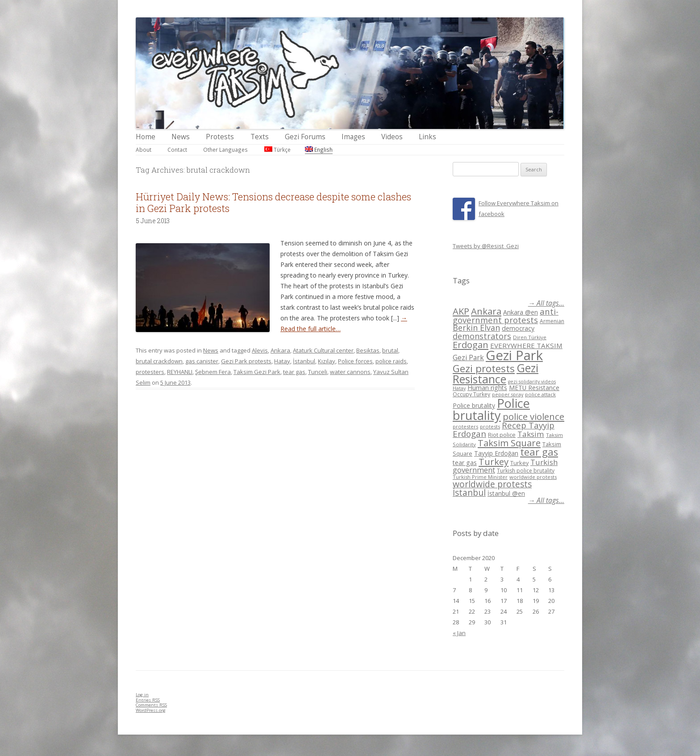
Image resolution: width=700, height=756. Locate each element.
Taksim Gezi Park (257, 372)
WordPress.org (151, 710)
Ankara (280, 350)
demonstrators (482, 336)
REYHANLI (180, 372)
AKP (461, 311)
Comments (151, 705)
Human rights (487, 388)
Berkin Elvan (476, 328)
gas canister (202, 361)
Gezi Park (468, 357)
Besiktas (368, 350)
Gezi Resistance (496, 373)
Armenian (552, 321)
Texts (260, 137)
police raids (391, 361)
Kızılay (327, 361)
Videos (392, 137)
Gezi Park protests (246, 361)
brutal (390, 350)
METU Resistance (534, 388)
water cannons (350, 372)
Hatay (282, 361)
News (181, 137)
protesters (150, 372)
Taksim (531, 434)
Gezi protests (484, 368)
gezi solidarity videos (532, 382)
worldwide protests (533, 477)
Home (146, 137)
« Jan (459, 633)
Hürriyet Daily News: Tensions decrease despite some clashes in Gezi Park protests (273, 202)
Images (353, 137)
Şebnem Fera (213, 372)
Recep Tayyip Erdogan (504, 429)
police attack (540, 394)
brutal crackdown (159, 361)
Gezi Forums (305, 137)
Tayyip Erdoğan (496, 453)
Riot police (502, 435)
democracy (518, 328)
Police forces (355, 361)
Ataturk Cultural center (323, 350)
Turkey (494, 461)
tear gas (294, 372)
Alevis (260, 350)
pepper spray (508, 395)
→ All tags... (546, 303)
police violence (533, 416)
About (144, 150)
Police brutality (474, 405)
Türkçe (277, 150)
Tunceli (318, 372)
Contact (177, 150)
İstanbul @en (506, 493)
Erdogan (471, 345)
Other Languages (225, 150)
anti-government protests (506, 315)
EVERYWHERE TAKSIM (526, 345)
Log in (142, 695)
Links (427, 137)
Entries (148, 700)
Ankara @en (521, 312)
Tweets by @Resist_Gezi (486, 246)
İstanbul (304, 361)
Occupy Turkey (471, 394)
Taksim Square (509, 443)
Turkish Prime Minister (480, 477)
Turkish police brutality (526, 471)
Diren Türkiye (530, 337)
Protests (220, 137)
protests (490, 426)
